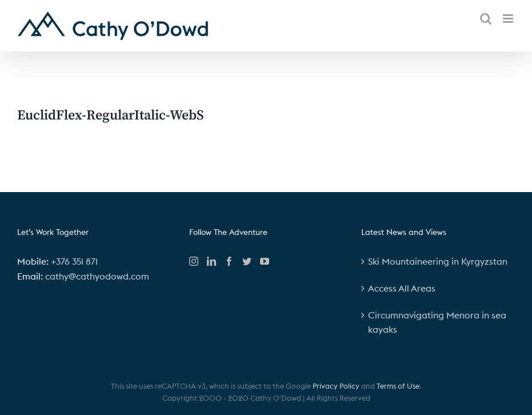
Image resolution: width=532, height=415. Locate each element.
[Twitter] (247, 261)
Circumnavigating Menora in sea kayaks (437, 322)
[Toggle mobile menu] (509, 19)
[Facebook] (229, 261)
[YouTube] (265, 261)
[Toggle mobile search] (486, 19)
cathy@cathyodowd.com (97, 276)
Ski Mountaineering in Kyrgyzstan (438, 261)
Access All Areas (402, 288)
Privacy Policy (336, 386)
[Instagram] (194, 261)
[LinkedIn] (211, 261)
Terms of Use (398, 386)
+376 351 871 (74, 261)
